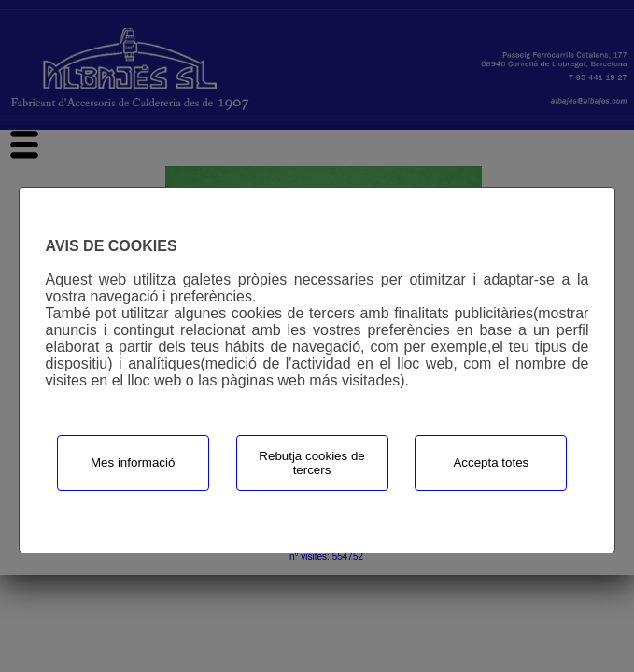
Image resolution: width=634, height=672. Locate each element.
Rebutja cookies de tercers (311, 463)
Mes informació (133, 462)
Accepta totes (491, 462)
